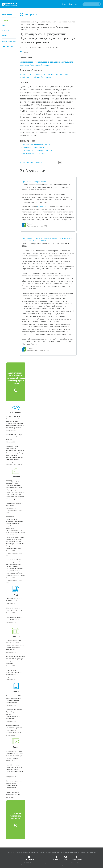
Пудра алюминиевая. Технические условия (15, 437)
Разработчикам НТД (72, 852)
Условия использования (48, 852)
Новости (5, 31)
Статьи (5, 36)
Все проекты (28, 14)
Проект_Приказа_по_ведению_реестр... (35, 144)
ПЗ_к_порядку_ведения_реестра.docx (35, 147)
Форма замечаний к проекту (31, 163)
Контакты (18, 852)
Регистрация (74, 4)
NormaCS (30, 224)
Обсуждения (7, 15)
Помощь (93, 852)
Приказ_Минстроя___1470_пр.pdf (33, 154)
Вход (64, 4)
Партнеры (61, 852)
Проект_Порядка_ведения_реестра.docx (36, 151)
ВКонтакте (56, 858)
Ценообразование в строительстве (34, 24)
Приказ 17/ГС (43, 207)
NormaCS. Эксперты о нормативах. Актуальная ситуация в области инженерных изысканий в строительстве (15, 769)
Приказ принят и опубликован (34, 182)
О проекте (10, 852)
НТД (3, 25)
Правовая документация (30, 22)
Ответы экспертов (9, 41)
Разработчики (7, 46)
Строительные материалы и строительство (58, 22)
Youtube (66, 858)
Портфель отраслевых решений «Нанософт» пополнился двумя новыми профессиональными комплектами (15, 645)
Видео (16, 747)
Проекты (5, 20)
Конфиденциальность (31, 852)
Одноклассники (76, 858)
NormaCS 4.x (85, 852)
